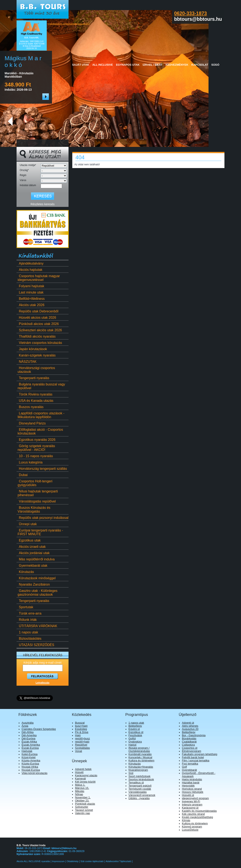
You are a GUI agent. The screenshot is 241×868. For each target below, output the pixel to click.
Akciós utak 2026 (31, 305)
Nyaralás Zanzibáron (34, 584)
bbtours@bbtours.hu (64, 848)
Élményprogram (192, 751)
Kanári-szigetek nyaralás (37, 355)
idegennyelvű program (195, 798)
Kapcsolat (200, 65)
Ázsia (25, 726)
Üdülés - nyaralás (139, 798)
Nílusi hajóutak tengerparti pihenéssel (38, 493)
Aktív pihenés (190, 726)
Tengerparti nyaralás (33, 378)
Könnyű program (192, 827)
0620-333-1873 (190, 13)
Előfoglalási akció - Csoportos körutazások (40, 431)
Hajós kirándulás (192, 779)
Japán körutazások (32, 349)
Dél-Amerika (29, 735)
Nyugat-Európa (31, 770)
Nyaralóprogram (138, 770)
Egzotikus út (136, 732)
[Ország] (54, 171)
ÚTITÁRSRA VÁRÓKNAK (37, 626)
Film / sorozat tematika (196, 760)
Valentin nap (82, 813)
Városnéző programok (142, 795)
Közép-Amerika (31, 760)
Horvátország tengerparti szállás (42, 469)
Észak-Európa (30, 748)
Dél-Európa (29, 738)
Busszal (80, 723)
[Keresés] (43, 196)
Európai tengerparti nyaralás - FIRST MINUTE (40, 532)
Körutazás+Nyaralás (141, 767)
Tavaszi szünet (84, 810)
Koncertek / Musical (140, 757)
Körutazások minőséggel (37, 578)
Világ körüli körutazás (34, 773)
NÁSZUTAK (27, 362)
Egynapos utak (128, 65)
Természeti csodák (140, 789)
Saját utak (81, 65)
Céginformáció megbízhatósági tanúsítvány (69, 24)
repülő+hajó (82, 742)
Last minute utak (30, 292)
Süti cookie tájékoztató (92, 861)
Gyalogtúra (135, 742)
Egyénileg (81, 729)
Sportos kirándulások (141, 779)
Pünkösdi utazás (85, 804)
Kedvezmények (177, 65)
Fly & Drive (82, 732)
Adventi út (188, 723)
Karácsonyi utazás (86, 775)
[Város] (54, 181)
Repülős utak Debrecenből (38, 311)
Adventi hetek (83, 769)
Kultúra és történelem (141, 760)
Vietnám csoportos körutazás (40, 343)
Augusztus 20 (190, 729)
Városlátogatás (138, 792)
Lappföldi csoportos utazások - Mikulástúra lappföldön (41, 415)
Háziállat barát (191, 783)
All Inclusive (102, 65)
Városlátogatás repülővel (37, 501)
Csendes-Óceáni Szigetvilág (39, 729)
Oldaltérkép (73, 861)
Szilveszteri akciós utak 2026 (40, 330)
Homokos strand (192, 789)
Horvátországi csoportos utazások (36, 370)
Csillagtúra (188, 745)
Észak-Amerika (31, 745)
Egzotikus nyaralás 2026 (36, 440)
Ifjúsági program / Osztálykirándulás (139, 749)
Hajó (78, 735)
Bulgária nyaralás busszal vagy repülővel (41, 386)
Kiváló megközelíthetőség (197, 817)
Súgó (215, 65)
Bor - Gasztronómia (194, 735)
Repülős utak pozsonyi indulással (43, 518)
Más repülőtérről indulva (36, 559)
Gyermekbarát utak (32, 566)
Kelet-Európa (30, 754)
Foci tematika (190, 764)
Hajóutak (27, 751)
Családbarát (189, 742)
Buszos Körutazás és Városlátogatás (34, 510)
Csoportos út (190, 748)
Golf (184, 767)
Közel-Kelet (29, 757)
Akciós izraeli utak (32, 547)
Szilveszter (82, 807)
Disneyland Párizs (32, 423)
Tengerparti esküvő (140, 786)
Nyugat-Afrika (30, 767)
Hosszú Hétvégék (193, 792)
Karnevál (80, 779)
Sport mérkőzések (139, 776)
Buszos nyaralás (30, 407)
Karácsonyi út (190, 808)
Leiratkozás (43, 683)
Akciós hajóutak (30, 270)
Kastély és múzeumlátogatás (199, 811)
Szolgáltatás (82, 748)
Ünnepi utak (27, 524)
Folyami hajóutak (31, 286)
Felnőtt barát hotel (193, 757)
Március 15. (82, 788)
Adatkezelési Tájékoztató (118, 861)
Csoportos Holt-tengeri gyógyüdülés (35, 483)
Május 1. (80, 785)
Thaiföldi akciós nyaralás (37, 336)
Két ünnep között (85, 782)
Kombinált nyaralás (140, 754)
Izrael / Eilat (153, 65)
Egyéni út (134, 729)
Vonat (78, 751)
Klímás (186, 820)
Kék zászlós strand (193, 814)
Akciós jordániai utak (34, 553)
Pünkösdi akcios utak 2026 (38, 324)
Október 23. (82, 801)
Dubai (23, 475)
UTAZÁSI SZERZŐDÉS (36, 645)
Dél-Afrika (28, 732)
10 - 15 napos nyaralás (35, 456)
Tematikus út (136, 783)
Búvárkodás (189, 738)
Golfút (132, 738)
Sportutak (25, 607)
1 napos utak (28, 632)
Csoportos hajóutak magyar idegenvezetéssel (39, 278)
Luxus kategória (30, 462)
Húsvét (79, 772)
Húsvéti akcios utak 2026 (37, 318)
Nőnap (79, 794)
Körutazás (26, 572)
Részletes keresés (43, 204)
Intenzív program (192, 805)
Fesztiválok (135, 735)
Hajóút (132, 745)
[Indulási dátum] (51, 186)
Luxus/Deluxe (190, 830)
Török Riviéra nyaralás (35, 394)
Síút (131, 773)
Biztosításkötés (30, 639)
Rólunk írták (27, 620)
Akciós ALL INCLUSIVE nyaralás (34, 861)
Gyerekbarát (189, 770)
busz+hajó (81, 726)
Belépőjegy (135, 726)
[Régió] (54, 176)
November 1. (83, 797)
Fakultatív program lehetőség (200, 754)
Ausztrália (28, 723)
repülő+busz (82, 738)
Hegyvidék (188, 786)
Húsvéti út (188, 795)
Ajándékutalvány (30, 263)
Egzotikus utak (29, 540)
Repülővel (81, 745)
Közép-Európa (30, 764)
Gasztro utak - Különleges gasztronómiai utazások (38, 593)
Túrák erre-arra (30, 613)
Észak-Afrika (29, 742)
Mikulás (80, 791)
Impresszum (58, 861)
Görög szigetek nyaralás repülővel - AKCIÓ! (36, 448)
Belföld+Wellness (31, 299)
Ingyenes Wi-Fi (191, 801)
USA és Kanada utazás (36, 401)
